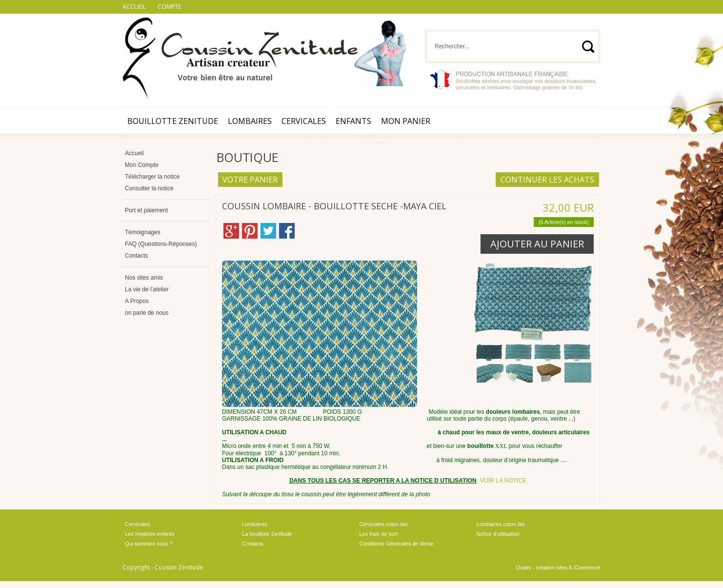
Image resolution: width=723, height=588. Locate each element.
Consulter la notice (149, 188)
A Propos (137, 301)
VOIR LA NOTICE (503, 481)
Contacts (136, 256)
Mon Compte (142, 165)
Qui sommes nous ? (149, 544)
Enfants (353, 121)
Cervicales (304, 121)
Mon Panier (406, 121)
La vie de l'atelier (147, 289)
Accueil (134, 153)
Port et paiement (146, 210)
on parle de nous (147, 313)
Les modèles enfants (150, 534)
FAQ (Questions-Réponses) (161, 244)
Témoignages (143, 232)
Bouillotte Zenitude (173, 121)
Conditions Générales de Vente (396, 544)
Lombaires (250, 121)
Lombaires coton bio (501, 524)
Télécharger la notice (152, 177)
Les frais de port (378, 534)
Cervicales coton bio (383, 524)
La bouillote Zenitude (267, 534)
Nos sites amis (144, 278)
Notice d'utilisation (498, 534)
